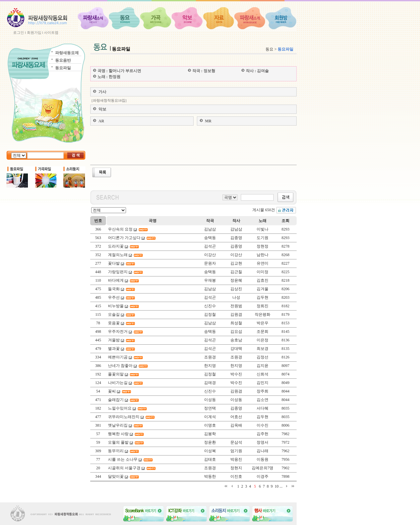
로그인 (19, 32)
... (281, 486)
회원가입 (34, 32)
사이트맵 (51, 32)
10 (277, 486)
